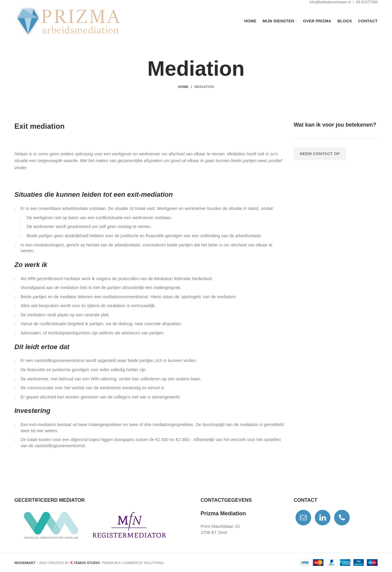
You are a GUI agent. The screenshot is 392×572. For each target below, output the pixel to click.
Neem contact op (320, 154)
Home (183, 87)
